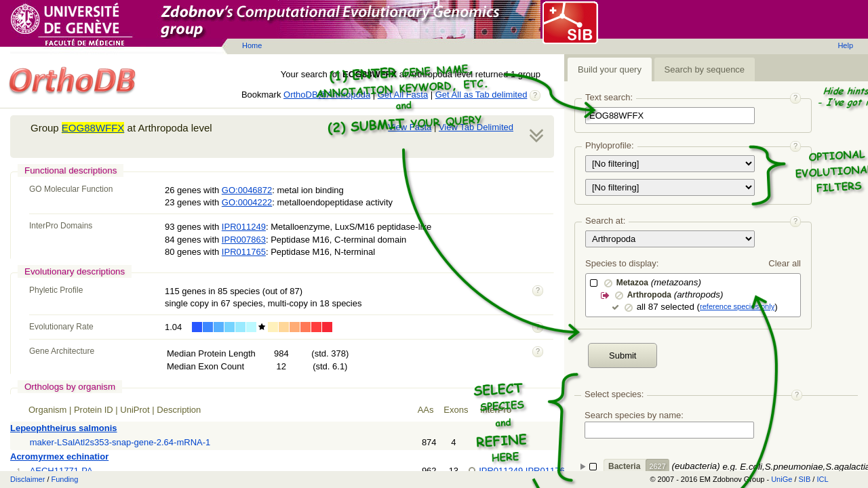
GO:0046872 (247, 190)
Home (252, 45)
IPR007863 (244, 240)
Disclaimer (27, 479)
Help (845, 45)
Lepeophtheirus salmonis (63, 428)
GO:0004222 (247, 202)
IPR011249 (244, 227)
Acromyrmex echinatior (59, 456)
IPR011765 (244, 252)
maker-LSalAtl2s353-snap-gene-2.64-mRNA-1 (120, 442)
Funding (65, 479)
